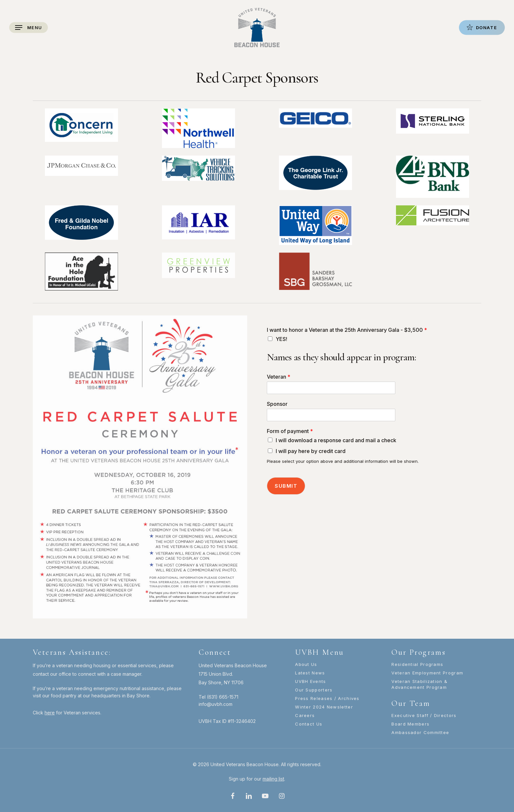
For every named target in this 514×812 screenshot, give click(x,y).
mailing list (273, 779)
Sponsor (277, 404)
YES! (281, 339)
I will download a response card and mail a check (336, 440)
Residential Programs (417, 664)
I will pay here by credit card (311, 451)
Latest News (310, 673)
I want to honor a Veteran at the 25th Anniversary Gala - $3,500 (347, 330)
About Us (306, 664)
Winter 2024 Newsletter (324, 707)
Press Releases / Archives (327, 698)
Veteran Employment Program (427, 673)
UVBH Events (310, 681)
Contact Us (309, 724)
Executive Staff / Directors (424, 715)
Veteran (279, 377)
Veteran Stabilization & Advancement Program (419, 684)
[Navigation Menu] (29, 28)
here (50, 713)
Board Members (410, 724)
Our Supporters (314, 690)
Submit (286, 486)
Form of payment (290, 431)
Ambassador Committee (420, 732)
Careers (305, 715)
